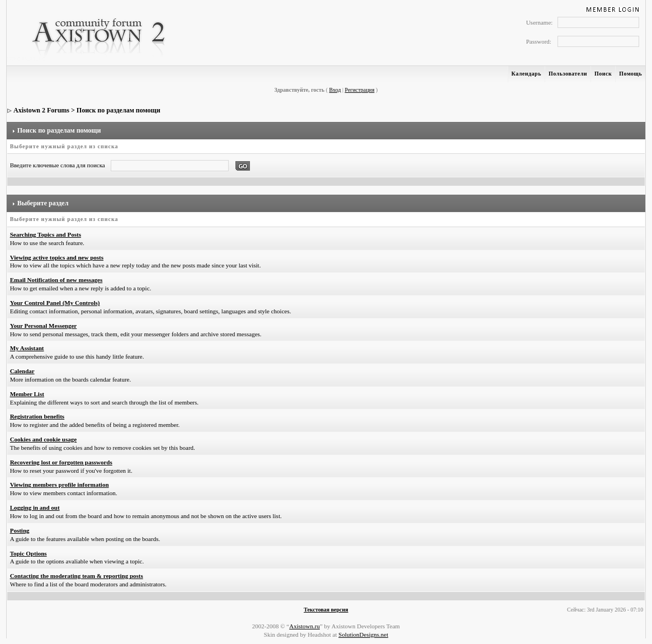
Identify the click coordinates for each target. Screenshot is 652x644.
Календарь (526, 74)
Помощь (630, 74)
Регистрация (360, 90)
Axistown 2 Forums (41, 110)
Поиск (603, 74)
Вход (335, 90)
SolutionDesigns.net (363, 634)
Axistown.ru (304, 626)
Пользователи (568, 74)
